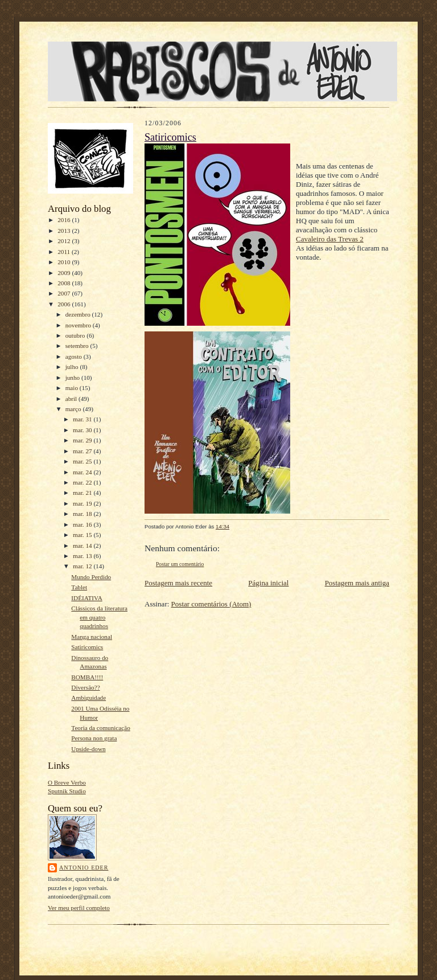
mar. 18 (83, 514)
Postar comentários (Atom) (211, 604)
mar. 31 (83, 419)
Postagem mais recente (178, 583)
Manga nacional (92, 637)
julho (73, 367)
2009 (65, 273)
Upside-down (88, 749)
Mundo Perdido (91, 577)
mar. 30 (83, 430)
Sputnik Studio (67, 791)
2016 (65, 220)
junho (73, 378)
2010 (65, 262)
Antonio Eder (84, 868)
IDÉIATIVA (86, 598)
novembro (79, 325)
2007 (65, 293)
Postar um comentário (180, 564)
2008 (65, 283)
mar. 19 (83, 503)
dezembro (79, 314)
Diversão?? (85, 687)
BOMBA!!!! (87, 677)
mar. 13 (83, 556)
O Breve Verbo (67, 782)
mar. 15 (83, 535)
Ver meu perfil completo (79, 908)
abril (72, 399)
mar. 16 (83, 524)
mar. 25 (83, 461)
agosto (75, 356)
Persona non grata (94, 738)
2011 (65, 252)
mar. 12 (83, 566)
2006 (65, 304)
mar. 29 (83, 440)
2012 (65, 241)
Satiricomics (87, 647)
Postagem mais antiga (357, 583)
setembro (78, 346)
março (74, 409)
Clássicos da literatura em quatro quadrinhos (99, 617)
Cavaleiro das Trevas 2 (330, 239)
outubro (76, 335)
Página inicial (268, 583)
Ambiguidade (88, 698)
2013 (65, 231)
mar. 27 (83, 451)
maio (73, 388)
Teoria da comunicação (100, 728)
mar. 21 (83, 493)
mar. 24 (83, 472)
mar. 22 (83, 482)
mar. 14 (83, 546)
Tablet (79, 587)
